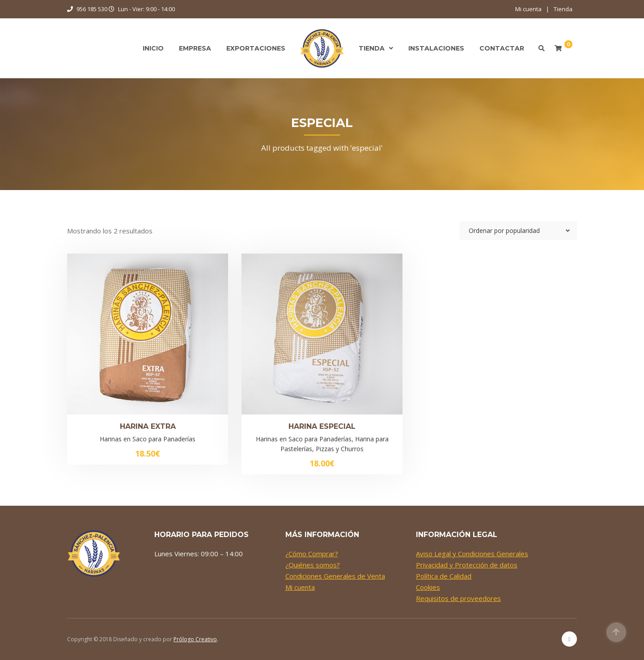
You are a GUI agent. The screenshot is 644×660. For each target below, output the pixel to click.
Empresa (195, 48)
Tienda (563, 9)
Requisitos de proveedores (458, 598)
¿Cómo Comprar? (312, 554)
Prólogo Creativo (195, 639)
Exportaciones (256, 48)
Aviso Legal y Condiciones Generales (472, 554)
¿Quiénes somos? (313, 565)
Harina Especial (322, 426)
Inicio (153, 48)
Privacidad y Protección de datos (467, 565)
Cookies (428, 587)
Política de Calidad (444, 576)
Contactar (502, 48)
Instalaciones (436, 48)
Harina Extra (148, 426)
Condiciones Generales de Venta (335, 576)
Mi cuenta (528, 9)
